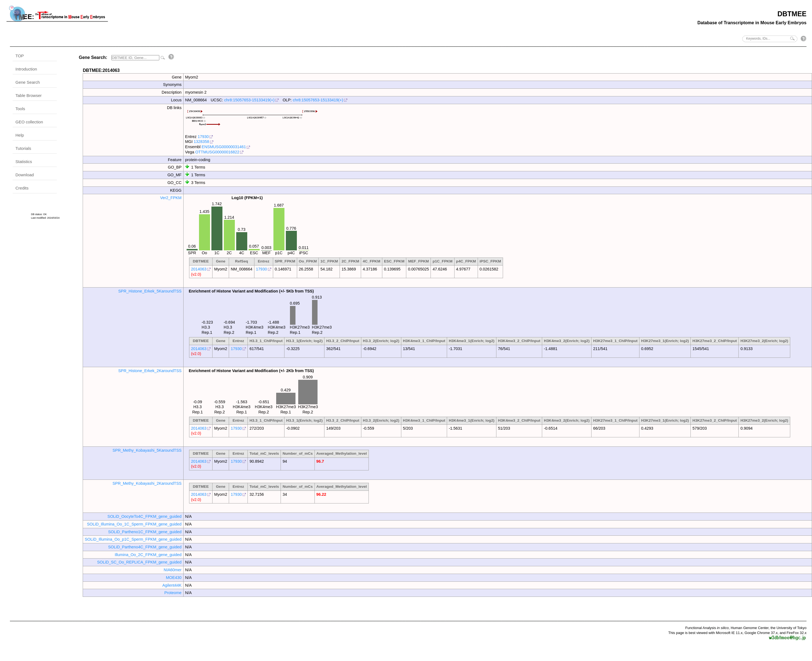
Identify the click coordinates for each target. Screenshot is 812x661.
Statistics (24, 162)
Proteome (173, 593)
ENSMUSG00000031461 (224, 147)
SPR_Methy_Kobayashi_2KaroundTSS (147, 483)
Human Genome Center (750, 628)
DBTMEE (792, 14)
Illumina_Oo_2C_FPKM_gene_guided (148, 555)
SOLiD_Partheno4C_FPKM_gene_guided (145, 547)
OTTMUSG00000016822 (217, 152)
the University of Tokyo (788, 628)
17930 (203, 137)
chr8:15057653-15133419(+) (249, 100)
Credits (22, 188)
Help (20, 135)
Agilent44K (172, 585)
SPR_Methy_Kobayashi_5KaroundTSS (147, 450)
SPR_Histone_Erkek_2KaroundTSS (150, 371)
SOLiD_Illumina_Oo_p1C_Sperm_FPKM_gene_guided (133, 539)
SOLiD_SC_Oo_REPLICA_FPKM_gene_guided (139, 562)
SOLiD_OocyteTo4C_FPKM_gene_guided (145, 516)
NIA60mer (173, 570)
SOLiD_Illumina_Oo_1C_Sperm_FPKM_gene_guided (134, 524)
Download (25, 175)
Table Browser (29, 95)
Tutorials (23, 148)
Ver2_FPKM (171, 198)
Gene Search (28, 82)
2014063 (199, 269)
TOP (20, 56)
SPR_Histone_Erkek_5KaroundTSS (150, 291)
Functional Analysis (707, 628)
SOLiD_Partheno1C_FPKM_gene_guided (145, 532)
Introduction (26, 69)
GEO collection (29, 122)
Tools (20, 109)
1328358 (201, 142)
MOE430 (174, 578)
